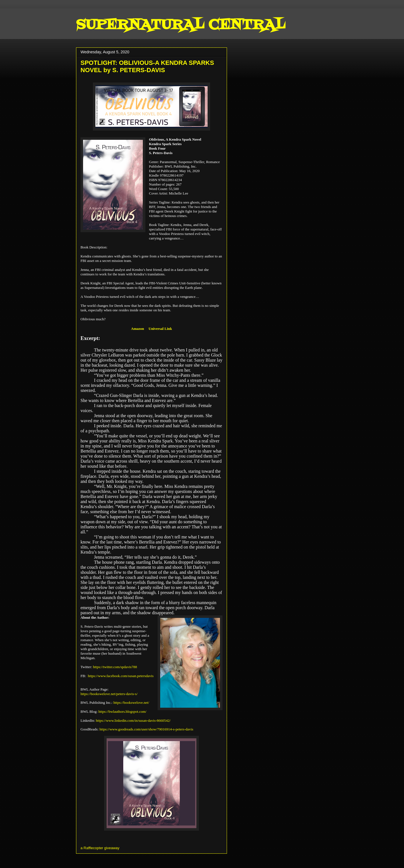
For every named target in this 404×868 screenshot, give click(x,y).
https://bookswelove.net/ (131, 703)
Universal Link (160, 329)
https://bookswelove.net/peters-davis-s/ (109, 694)
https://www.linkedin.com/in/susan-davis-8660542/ (133, 720)
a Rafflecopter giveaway (100, 848)
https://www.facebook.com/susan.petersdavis (121, 676)
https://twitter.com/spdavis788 (115, 667)
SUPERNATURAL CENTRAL (181, 25)
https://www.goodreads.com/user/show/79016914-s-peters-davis (146, 729)
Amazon (137, 329)
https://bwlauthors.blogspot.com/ (122, 711)
